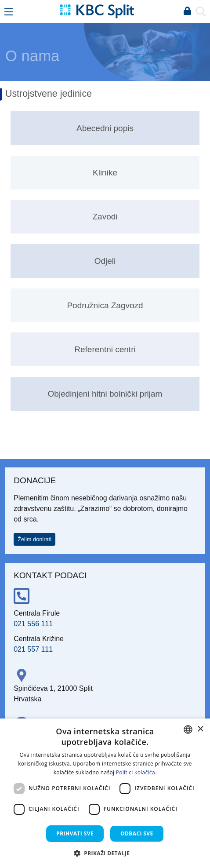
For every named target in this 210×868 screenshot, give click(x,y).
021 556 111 (33, 624)
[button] (105, 853)
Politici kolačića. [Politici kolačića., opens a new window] (136, 772)
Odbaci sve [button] (137, 833)
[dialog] (105, 793)
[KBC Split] (97, 11)
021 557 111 (33, 649)
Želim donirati (34, 539)
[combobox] (188, 729)
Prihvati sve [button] (75, 833)
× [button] (200, 729)
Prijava (187, 11)
